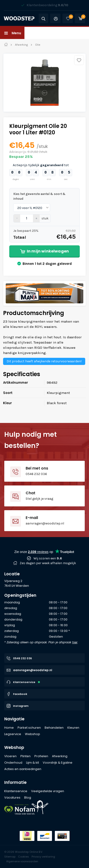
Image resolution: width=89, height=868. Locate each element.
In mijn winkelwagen (44, 251)
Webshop (14, 747)
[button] (12, 33)
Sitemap (10, 857)
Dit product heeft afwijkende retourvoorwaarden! (44, 361)
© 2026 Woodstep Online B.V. (23, 852)
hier (75, 642)
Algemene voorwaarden (22, 861)
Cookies (23, 857)
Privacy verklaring (43, 857)
